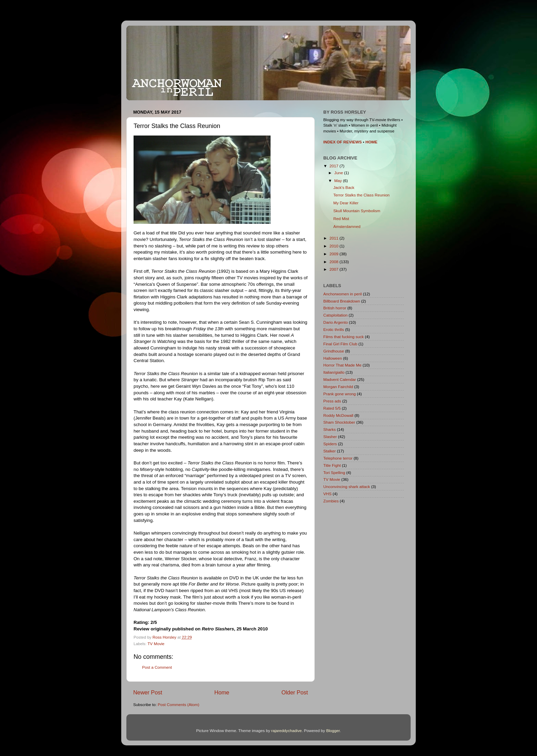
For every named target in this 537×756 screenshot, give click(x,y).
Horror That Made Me (342, 365)
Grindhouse (334, 351)
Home (222, 692)
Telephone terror (338, 458)
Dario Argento (335, 322)
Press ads (332, 401)
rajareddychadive (286, 731)
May (339, 181)
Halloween (333, 358)
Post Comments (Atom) (178, 704)
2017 (334, 166)
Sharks (329, 429)
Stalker (329, 451)
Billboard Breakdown (342, 301)
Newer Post (148, 692)
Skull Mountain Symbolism (357, 211)
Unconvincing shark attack (347, 486)
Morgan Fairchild (338, 387)
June (339, 173)
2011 (334, 238)
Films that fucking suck (344, 337)
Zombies (331, 501)
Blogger (333, 731)
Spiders (330, 444)
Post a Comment (157, 667)
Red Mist (341, 219)
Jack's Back (344, 187)
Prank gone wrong (340, 394)
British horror (335, 308)
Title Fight (332, 465)
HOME (371, 142)
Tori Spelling (334, 472)
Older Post (295, 692)
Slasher (330, 437)
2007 (334, 269)
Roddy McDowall (338, 415)
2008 (334, 262)
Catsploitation (335, 315)
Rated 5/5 (332, 408)
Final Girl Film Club (340, 344)
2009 (334, 254)
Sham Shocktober (339, 422)
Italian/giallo (334, 372)
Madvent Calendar (340, 379)
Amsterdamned (347, 226)
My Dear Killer (346, 203)
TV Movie (156, 644)
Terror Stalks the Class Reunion (361, 195)
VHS (327, 494)
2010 (334, 246)
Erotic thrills (334, 329)
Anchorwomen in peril (342, 294)
